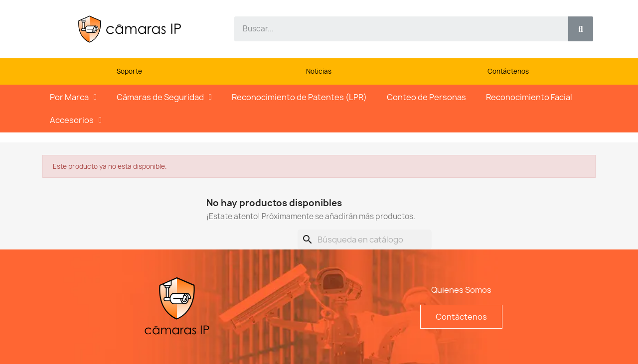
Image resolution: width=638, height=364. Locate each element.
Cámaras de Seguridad (164, 97)
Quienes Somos (461, 290)
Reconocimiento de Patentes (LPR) (299, 97)
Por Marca (73, 97)
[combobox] (396, 29)
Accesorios (76, 120)
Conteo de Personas (426, 97)
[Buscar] (365, 240)
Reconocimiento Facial (529, 97)
